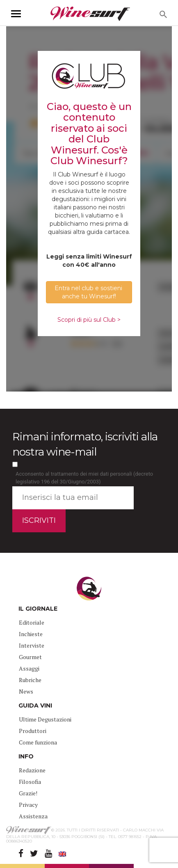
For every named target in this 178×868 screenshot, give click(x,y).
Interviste (32, 645)
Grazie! (28, 793)
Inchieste (31, 634)
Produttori (33, 731)
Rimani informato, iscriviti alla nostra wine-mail (85, 444)
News (26, 691)
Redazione (32, 770)
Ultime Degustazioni (45, 719)
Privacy (28, 805)
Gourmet (30, 657)
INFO (26, 756)
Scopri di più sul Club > (89, 320)
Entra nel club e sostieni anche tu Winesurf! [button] (89, 292)
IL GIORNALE (38, 609)
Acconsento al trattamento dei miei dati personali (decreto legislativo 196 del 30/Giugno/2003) (84, 478)
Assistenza (33, 816)
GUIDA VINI (35, 705)
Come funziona (38, 742)
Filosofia (30, 782)
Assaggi (29, 668)
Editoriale (32, 622)
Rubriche (30, 680)
